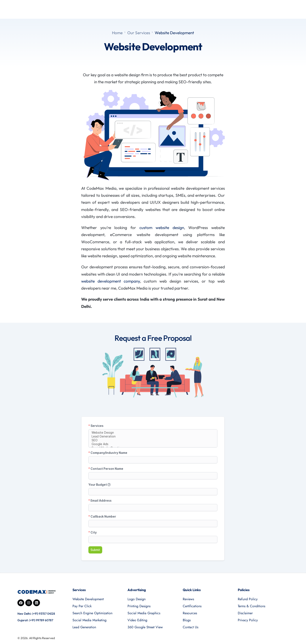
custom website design (162, 228)
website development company (111, 281)
